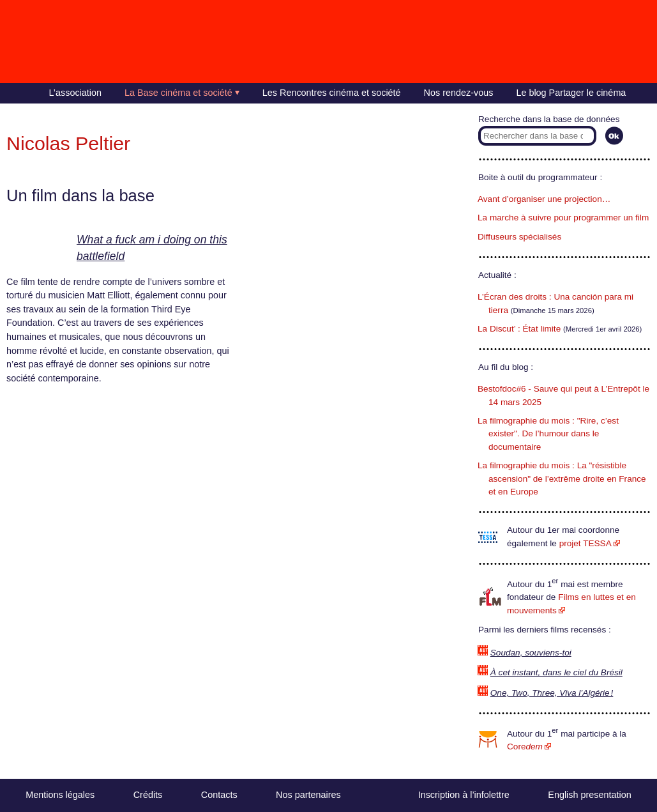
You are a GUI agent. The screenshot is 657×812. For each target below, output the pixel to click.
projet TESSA (585, 543)
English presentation (589, 795)
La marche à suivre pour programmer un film (563, 218)
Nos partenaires (308, 795)
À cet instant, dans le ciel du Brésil (556, 672)
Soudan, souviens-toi (531, 653)
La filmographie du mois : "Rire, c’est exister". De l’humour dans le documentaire (548, 434)
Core (525, 747)
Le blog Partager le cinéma (571, 93)
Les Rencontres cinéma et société (332, 93)
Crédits (148, 795)
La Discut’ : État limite (519, 329)
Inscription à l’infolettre (464, 795)
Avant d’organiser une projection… (544, 199)
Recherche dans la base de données (549, 119)
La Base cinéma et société (178, 93)
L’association (75, 93)
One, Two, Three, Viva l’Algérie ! (552, 693)
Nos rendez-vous (459, 93)
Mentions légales (60, 795)
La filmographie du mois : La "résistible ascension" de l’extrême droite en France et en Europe (562, 479)
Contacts (219, 795)
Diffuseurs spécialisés (519, 237)
